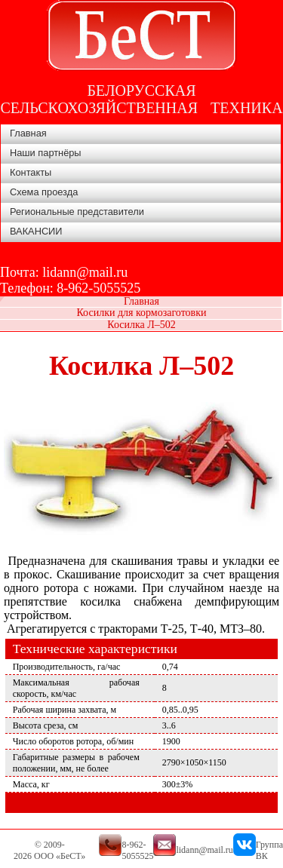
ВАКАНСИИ (36, 231)
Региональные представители (77, 212)
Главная (28, 133)
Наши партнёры (46, 153)
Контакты (31, 172)
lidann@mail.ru (85, 272)
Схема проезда (44, 192)
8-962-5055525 (98, 288)
